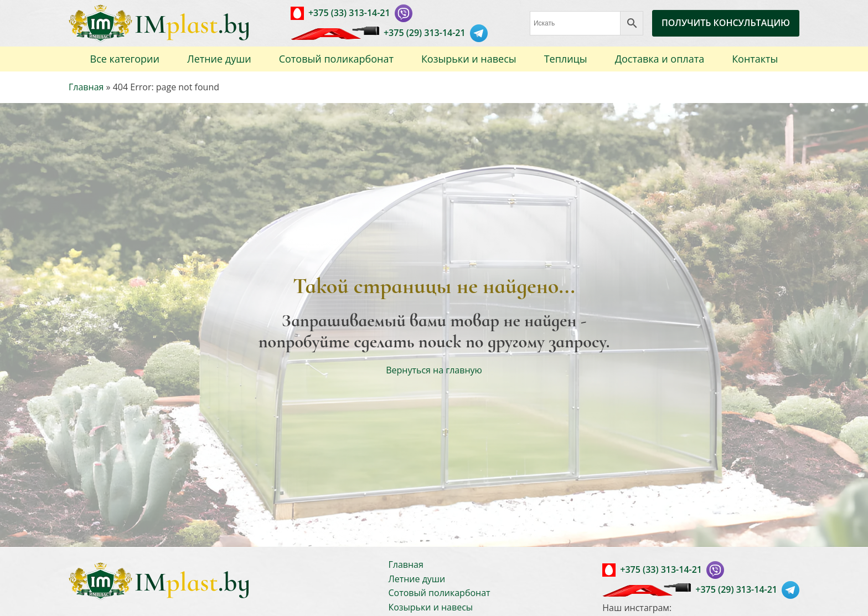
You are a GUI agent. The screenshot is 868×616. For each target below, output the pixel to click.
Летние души (219, 59)
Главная (86, 87)
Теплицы (566, 59)
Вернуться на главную (434, 370)
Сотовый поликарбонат (336, 59)
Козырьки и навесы (469, 59)
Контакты (755, 59)
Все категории (125, 59)
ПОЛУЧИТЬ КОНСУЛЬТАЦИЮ (726, 23)
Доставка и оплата (660, 59)
